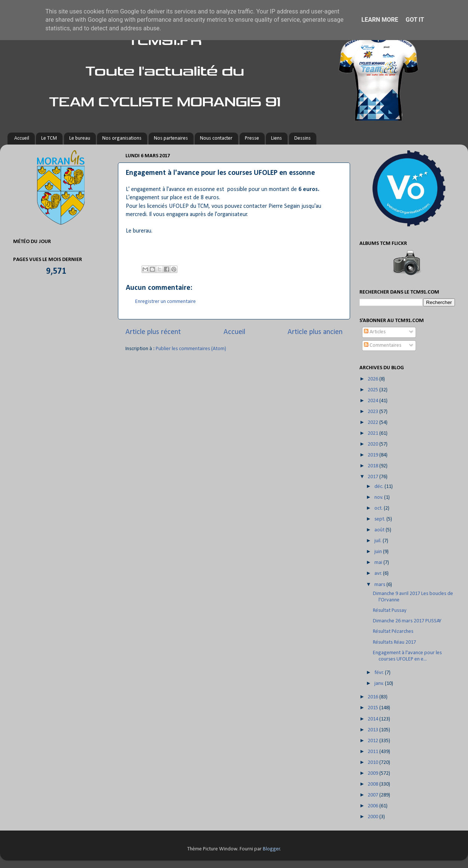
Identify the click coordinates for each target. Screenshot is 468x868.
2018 (373, 466)
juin (379, 552)
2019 (373, 455)
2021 (373, 433)
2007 (373, 795)
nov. (379, 497)
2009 (373, 773)
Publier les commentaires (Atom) (191, 349)
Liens (276, 138)
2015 (373, 708)
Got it (415, 20)
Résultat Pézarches (393, 632)
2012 (373, 741)
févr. (380, 673)
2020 (373, 444)
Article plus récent (153, 332)
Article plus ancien (315, 332)
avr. (379, 573)
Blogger (271, 849)
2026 (373, 379)
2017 (373, 477)
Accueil (22, 138)
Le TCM (49, 138)
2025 (373, 390)
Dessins (303, 138)
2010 (373, 763)
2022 (373, 423)
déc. (379, 487)
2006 (373, 806)
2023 (373, 412)
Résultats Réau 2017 (394, 642)
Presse (252, 138)
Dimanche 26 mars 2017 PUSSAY (407, 621)
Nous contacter (216, 138)
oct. (379, 508)
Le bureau (80, 138)
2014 (373, 719)
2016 (373, 697)
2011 (373, 752)
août (380, 530)
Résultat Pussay (390, 611)
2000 (373, 817)
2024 (373, 401)
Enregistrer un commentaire (165, 302)
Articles (375, 332)
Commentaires (383, 345)
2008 (373, 784)
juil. (379, 541)
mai (379, 563)
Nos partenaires (171, 138)
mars (380, 585)
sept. (380, 519)
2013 (373, 730)
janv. (380, 684)
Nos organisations (122, 138)
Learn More (380, 20)
